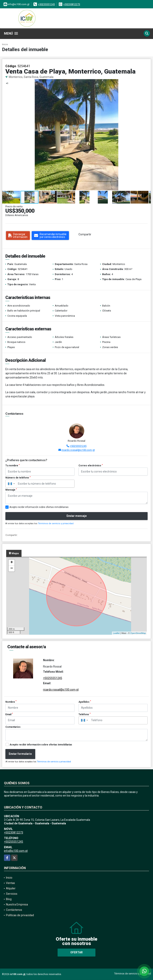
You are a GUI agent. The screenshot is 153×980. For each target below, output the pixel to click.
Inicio (5, 44)
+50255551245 (46, 4)
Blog (9, 899)
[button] (147, 83)
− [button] (12, 569)
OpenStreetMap (138, 633)
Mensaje (11, 490)
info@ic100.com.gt (16, 851)
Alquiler (11, 888)
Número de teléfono (18, 478)
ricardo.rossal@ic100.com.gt (78, 450)
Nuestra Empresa (17, 904)
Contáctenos (14, 910)
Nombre (11, 702)
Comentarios (13, 727)
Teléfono (85, 714)
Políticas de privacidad (20, 915)
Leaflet (116, 633)
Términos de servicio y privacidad (56, 523)
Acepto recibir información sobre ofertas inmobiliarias (41, 745)
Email (9, 714)
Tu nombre (13, 466)
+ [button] (12, 563)
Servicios (12, 894)
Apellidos (85, 702)
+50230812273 (72, 4)
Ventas (10, 883)
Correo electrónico (91, 466)
